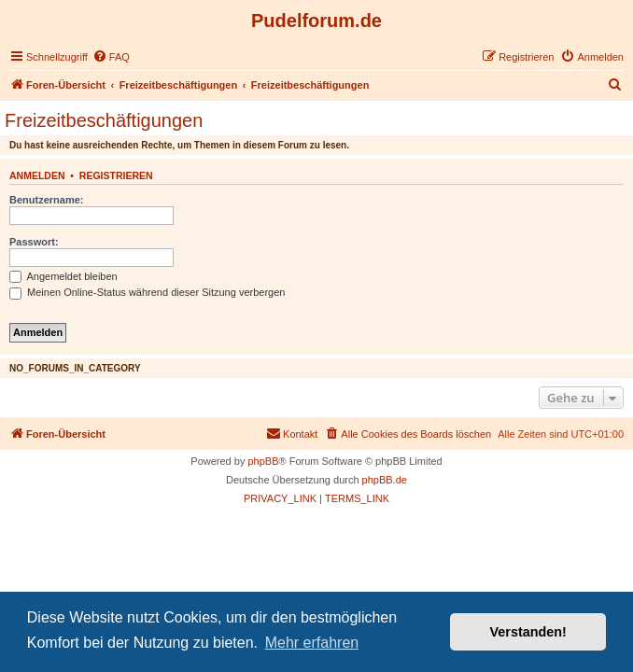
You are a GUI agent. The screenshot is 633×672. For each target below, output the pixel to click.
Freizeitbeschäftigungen (104, 120)
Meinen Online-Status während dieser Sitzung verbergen (147, 292)
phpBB (263, 461)
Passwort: (34, 242)
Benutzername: (46, 200)
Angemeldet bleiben (63, 276)
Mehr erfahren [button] (312, 643)
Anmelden (37, 175)
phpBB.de (385, 480)
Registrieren (116, 175)
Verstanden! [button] (528, 632)
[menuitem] (111, 57)
